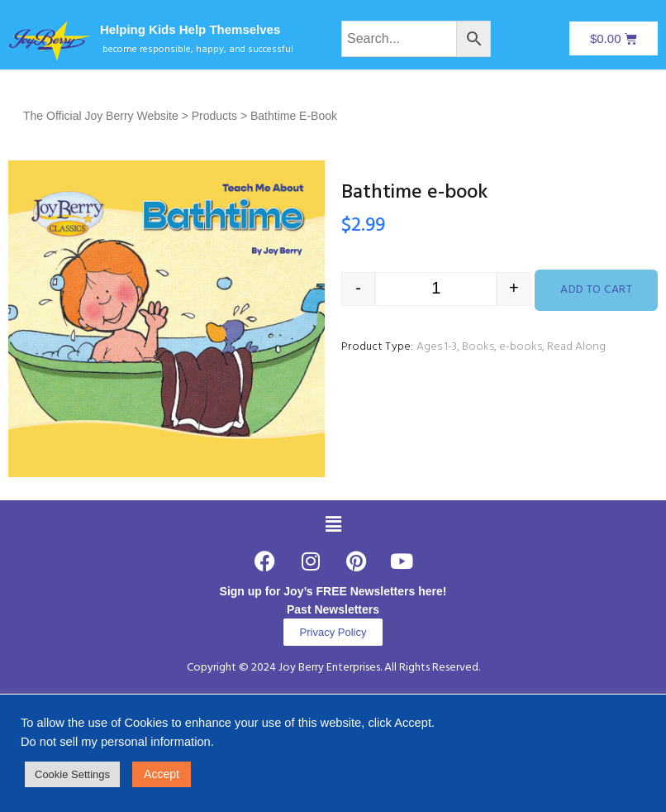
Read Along (576, 347)
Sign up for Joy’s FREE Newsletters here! (333, 591)
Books (478, 347)
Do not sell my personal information (116, 742)
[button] (333, 524)
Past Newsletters (333, 609)
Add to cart (596, 290)
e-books (521, 347)
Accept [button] (162, 774)
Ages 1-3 (437, 347)
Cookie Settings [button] (72, 774)
